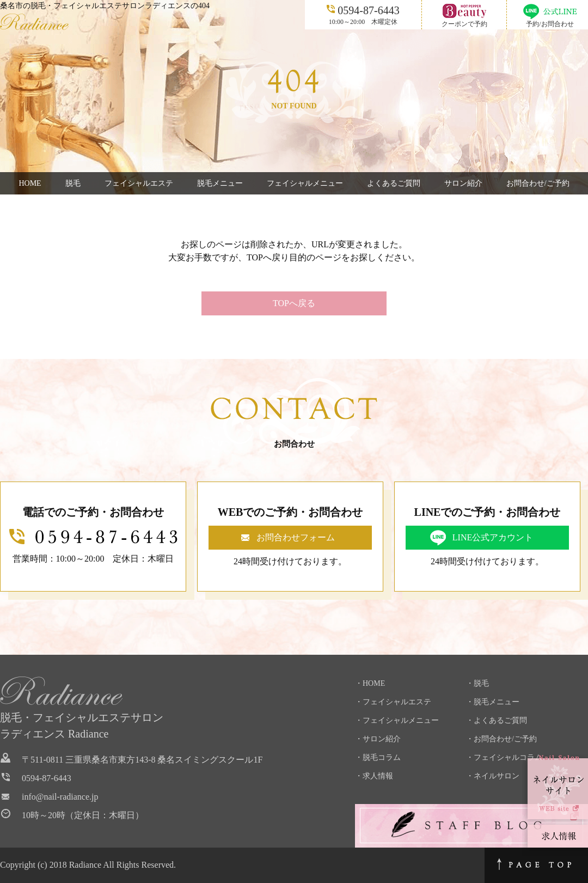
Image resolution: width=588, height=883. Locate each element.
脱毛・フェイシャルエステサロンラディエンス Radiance (82, 726)
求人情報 (378, 776)
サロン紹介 (463, 183)
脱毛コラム (382, 757)
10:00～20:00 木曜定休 (363, 14)
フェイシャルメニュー (305, 183)
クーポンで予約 (464, 24)
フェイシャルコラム (508, 757)
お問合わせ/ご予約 (538, 183)
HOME (30, 183)
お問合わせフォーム (296, 537)
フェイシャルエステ (139, 183)
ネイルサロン (497, 776)
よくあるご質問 (394, 183)
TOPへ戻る (294, 303)
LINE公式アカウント (493, 537)
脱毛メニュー (220, 183)
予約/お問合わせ (550, 24)
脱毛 (73, 183)
